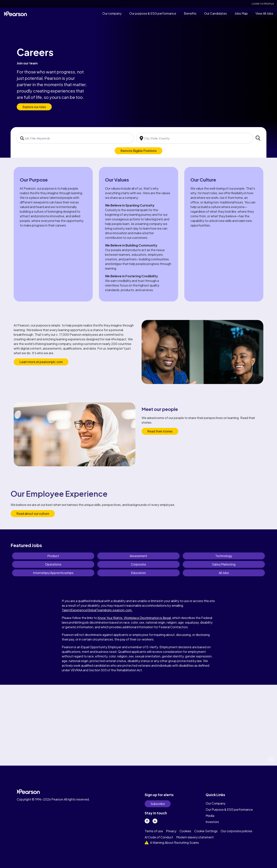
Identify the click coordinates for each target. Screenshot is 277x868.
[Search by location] (195, 138)
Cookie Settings (206, 831)
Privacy (171, 831)
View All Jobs (264, 13)
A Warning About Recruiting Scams (172, 843)
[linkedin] (155, 821)
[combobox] (75, 138)
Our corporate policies (237, 831)
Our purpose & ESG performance (153, 13)
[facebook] (147, 821)
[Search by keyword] (75, 138)
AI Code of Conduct (159, 837)
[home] (15, 14)
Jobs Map (241, 13)
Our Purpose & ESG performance (229, 809)
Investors (212, 822)
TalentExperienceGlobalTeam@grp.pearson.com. (97, 610)
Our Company (216, 803)
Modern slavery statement (195, 837)
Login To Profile (263, 4)
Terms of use (154, 831)
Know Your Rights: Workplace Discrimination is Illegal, (135, 618)
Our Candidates (215, 13)
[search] (258, 138)
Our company (112, 13)
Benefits (190, 13)
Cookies (185, 831)
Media (210, 816)
